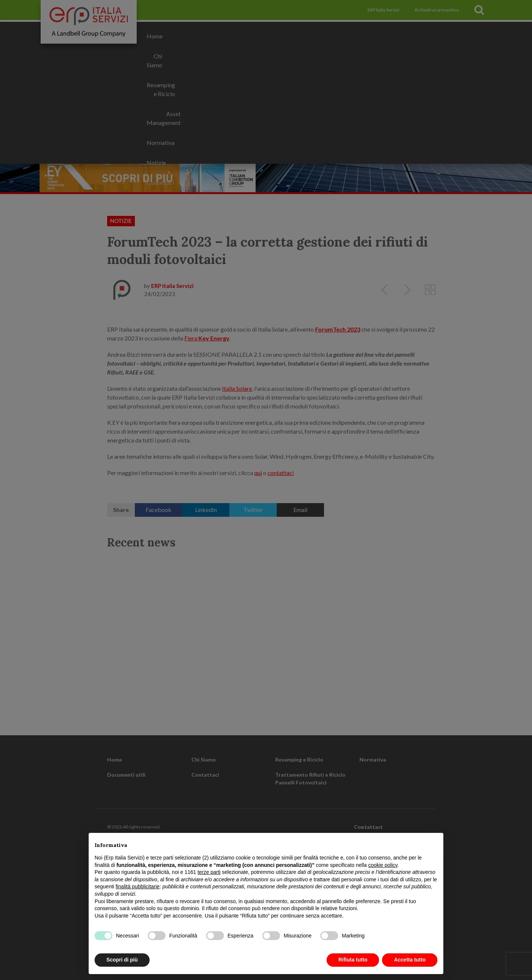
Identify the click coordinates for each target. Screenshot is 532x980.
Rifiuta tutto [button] (353, 960)
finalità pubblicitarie (138, 886)
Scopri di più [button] (122, 960)
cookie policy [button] (383, 865)
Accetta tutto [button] (410, 960)
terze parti (209, 872)
